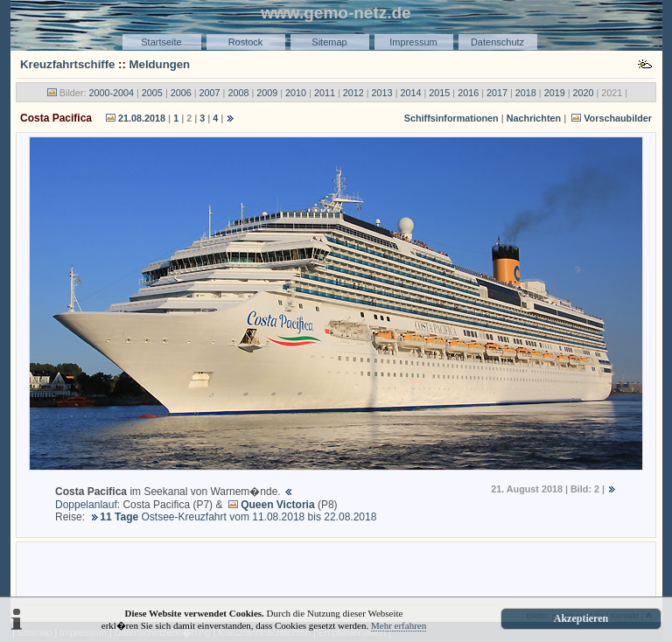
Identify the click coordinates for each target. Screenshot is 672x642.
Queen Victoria (277, 505)
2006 (181, 93)
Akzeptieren (581, 618)
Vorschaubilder (618, 118)
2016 (468, 93)
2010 (296, 93)
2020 (584, 93)
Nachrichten (534, 118)
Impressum (413, 42)
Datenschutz (497, 42)
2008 (238, 93)
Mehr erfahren (399, 625)
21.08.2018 (142, 118)
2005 (152, 93)
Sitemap (329, 42)
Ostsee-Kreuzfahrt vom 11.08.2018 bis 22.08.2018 (238, 517)
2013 (382, 93)
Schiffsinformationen (451, 118)
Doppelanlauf (86, 505)
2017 (497, 93)
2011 (325, 93)
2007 (210, 93)
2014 (410, 93)
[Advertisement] (336, 572)
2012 (353, 93)
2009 (267, 93)
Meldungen (160, 64)
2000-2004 (111, 93)
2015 (439, 93)
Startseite (161, 42)
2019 (555, 93)
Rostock (246, 42)
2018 (526, 93)
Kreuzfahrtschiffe (67, 64)
